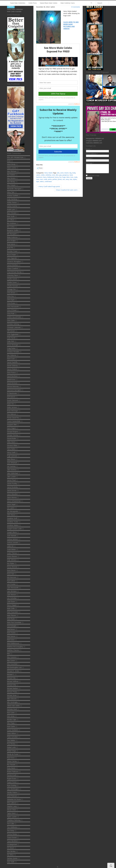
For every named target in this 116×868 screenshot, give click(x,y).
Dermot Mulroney (13, 386)
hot (60, 177)
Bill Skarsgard (12, 234)
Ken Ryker (11, 563)
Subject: (89, 158)
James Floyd (11, 480)
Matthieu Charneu (13, 650)
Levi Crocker (11, 584)
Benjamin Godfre (13, 230)
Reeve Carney (12, 761)
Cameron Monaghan (14, 262)
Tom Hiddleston (12, 827)
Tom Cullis (11, 824)
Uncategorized (12, 844)
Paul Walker (11, 740)
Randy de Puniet (13, 754)
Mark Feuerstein (13, 612)
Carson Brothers (13, 265)
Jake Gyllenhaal (12, 473)
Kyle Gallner (11, 581)
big (71, 173)
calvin (38, 175)
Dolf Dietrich (11, 397)
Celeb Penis (33, 3)
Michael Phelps (12, 692)
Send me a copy (94, 176)
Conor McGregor (13, 345)
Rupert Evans (12, 779)
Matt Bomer (11, 629)
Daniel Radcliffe (12, 362)
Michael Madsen (13, 688)
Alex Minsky (11, 182)
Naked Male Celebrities (15, 9)
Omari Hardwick (12, 730)
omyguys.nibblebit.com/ (94, 141)
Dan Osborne (12, 355)
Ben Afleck (11, 220)
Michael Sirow (12, 695)
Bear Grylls (11, 216)
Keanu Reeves (12, 556)
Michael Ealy (11, 678)
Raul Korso (11, 758)
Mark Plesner (11, 615)
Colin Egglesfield (13, 334)
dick (57, 175)
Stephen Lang (12, 806)
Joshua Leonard (12, 543)
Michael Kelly (11, 685)
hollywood (51, 177)
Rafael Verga (11, 751)
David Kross (11, 380)
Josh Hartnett (12, 536)
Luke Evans (11, 602)
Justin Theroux (12, 553)
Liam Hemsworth (13, 588)
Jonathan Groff (12, 518)
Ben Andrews (12, 223)
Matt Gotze (11, 640)
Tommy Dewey (12, 834)
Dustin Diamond (12, 400)
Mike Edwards (12, 699)
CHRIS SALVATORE (14, 317)
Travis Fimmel (12, 838)
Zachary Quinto (12, 858)
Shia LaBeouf (12, 803)
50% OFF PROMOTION (15, 157)
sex (64, 179)
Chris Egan (11, 300)
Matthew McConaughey (15, 647)
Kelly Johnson (12, 560)
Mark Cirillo (11, 609)
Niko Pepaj (11, 723)
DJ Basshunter (12, 393)
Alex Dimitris (11, 178)
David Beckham (12, 376)
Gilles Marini (11, 442)
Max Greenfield (12, 664)
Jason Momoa (12, 497)
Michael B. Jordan (13, 671)
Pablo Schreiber (12, 737)
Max (8, 654)
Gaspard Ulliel (12, 425)
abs (58, 173)
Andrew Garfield (12, 196)
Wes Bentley (11, 851)
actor (62, 173)
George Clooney (13, 435)
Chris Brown (11, 293)
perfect (55, 179)
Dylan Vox (10, 404)
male (76, 177)
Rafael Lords (11, 747)
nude (45, 179)
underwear (48, 182)
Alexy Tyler (11, 192)
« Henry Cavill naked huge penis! (49, 187)
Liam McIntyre (12, 591)
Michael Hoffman (13, 681)
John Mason (11, 515)
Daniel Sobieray (12, 366)
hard (71, 175)
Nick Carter (11, 713)
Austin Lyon (11, 209)
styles (75, 179)
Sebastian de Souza (14, 799)
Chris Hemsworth (13, 307)
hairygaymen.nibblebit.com (95, 138)
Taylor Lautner (12, 817)
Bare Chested (12, 213)
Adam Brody (11, 164)
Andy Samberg (12, 199)
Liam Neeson (12, 595)
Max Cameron (12, 657)
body (74, 173)
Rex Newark (11, 765)
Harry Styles (48, 173)
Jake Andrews (12, 470)
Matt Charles (11, 633)
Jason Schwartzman (14, 501)
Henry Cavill (11, 452)
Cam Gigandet (12, 258)
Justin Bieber (11, 550)
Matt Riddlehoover (13, 643)
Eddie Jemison (12, 407)
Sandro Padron (12, 792)
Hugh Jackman (12, 456)
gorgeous (66, 175)
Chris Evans (11, 303)
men (41, 179)
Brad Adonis (11, 244)
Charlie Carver (12, 282)
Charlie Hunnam (13, 286)
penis (50, 179)
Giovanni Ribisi (12, 445)
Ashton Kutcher (12, 206)
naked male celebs (13, 706)
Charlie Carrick (12, 279)
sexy (67, 179)
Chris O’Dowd (12, 310)
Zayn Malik (11, 862)
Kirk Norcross (12, 577)
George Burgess (13, 432)
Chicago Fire (11, 289)
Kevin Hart (11, 574)
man (38, 179)
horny (57, 177)
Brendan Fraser (12, 251)
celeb (43, 175)
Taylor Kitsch (11, 813)
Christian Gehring (13, 324)
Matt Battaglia (12, 626)
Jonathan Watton (13, 525)
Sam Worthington (13, 789)
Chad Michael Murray (14, 272)
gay (60, 175)
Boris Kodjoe (11, 241)
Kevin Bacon (11, 570)
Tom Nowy (11, 831)
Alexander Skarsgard (14, 189)
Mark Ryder (11, 619)
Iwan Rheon (11, 459)
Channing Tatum (13, 275)
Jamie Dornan (12, 491)
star (71, 179)
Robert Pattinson (13, 772)
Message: (90, 163)
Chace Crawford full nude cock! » (67, 190)
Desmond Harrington (14, 390)
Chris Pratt (11, 314)
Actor (9, 161)
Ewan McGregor (13, 411)
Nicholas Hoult (12, 709)
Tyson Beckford (12, 841)
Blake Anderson (12, 237)
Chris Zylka (11, 321)
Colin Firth (11, 341)
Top (111, 865)
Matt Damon (11, 636)
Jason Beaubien (12, 494)
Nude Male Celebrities (18, 3)
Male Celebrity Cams (68, 3)
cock (53, 175)
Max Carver (11, 661)
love (72, 177)
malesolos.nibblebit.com (94, 143)
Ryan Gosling (12, 785)
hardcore (39, 177)
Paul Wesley (11, 744)
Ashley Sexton (12, 203)
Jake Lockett (11, 477)
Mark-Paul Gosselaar (14, 622)
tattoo (42, 182)
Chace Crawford (13, 268)
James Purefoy (12, 484)
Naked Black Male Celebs (49, 3)
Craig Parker (11, 348)
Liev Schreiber (12, 598)
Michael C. (11, 674)
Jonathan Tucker (13, 522)
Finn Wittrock (11, 414)
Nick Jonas (11, 716)
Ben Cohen (11, 227)
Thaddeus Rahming (14, 820)
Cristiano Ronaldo (13, 352)
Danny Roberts (12, 369)
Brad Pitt (10, 248)
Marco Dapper (12, 605)
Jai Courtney (11, 466)
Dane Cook (11, 359)
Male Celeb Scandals (14, 11)
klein (68, 177)
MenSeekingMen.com (14, 668)
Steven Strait (11, 810)
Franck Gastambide (14, 421)
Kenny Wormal (12, 567)
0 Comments (76, 7)
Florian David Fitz (13, 418)
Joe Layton (11, 508)
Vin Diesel (10, 848)
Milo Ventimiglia (12, 702)
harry (45, 177)
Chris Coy (10, 296)
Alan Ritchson (12, 171)
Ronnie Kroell (12, 775)
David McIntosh (12, 383)
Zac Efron (10, 855)
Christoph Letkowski (14, 327)
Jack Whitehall (12, 463)
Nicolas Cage (12, 720)
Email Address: (92, 154)
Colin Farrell (11, 338)
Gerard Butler (12, 438)
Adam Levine (11, 168)
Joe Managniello (13, 511)
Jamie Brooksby (12, 487)
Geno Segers (12, 428)
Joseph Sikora (12, 532)
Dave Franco (11, 373)
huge (64, 177)
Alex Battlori (11, 175)
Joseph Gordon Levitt (14, 529)
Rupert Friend (12, 782)
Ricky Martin (11, 768)
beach (67, 173)
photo (60, 179)
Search (11, 6)
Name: (89, 149)
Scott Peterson (12, 796)
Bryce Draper (11, 255)
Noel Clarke (11, 726)
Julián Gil (10, 546)
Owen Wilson (11, 733)
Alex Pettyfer (11, 185)
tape (38, 182)
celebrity (48, 175)
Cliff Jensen (11, 331)
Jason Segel (11, 504)
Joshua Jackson (12, 539)
